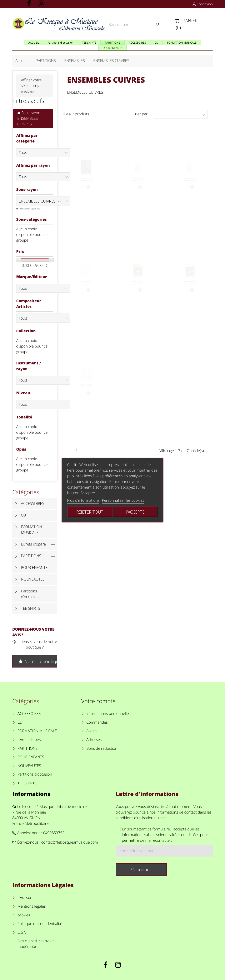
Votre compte (98, 701)
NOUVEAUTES (33, 579)
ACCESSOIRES (33, 504)
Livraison (25, 898)
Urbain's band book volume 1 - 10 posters (86, 389)
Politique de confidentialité (40, 924)
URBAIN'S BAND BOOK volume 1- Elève (138, 286)
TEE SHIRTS (31, 608)
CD (24, 515)
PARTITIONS (31, 556)
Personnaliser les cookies (123, 500)
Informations (31, 794)
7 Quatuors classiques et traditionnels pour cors (86, 184)
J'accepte (135, 512)
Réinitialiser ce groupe (30, 209)
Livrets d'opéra (33, 544)
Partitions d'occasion (30, 594)
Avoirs (91, 731)
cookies (24, 915)
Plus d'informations (83, 500)
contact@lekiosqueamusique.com (70, 842)
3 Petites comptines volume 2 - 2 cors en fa (138, 183)
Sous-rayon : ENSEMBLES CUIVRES (30, 118)
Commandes (97, 722)
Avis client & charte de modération (36, 944)
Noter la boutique (37, 661)
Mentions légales (32, 906)
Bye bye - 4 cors (86, 284)
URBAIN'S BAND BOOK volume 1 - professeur (190, 286)
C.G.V (22, 932)
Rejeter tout (90, 512)
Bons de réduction (102, 748)
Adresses (94, 740)
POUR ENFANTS (34, 568)
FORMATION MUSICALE (32, 530)
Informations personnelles (108, 714)
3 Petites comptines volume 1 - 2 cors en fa (190, 183)
